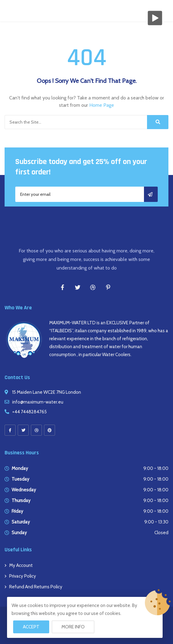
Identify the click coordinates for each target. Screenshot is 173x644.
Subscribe (151, 194)
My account (21, 565)
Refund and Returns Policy (36, 587)
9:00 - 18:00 (156, 468)
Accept (31, 627)
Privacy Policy (23, 576)
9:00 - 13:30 (156, 522)
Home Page (102, 105)
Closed (161, 533)
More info (73, 627)
